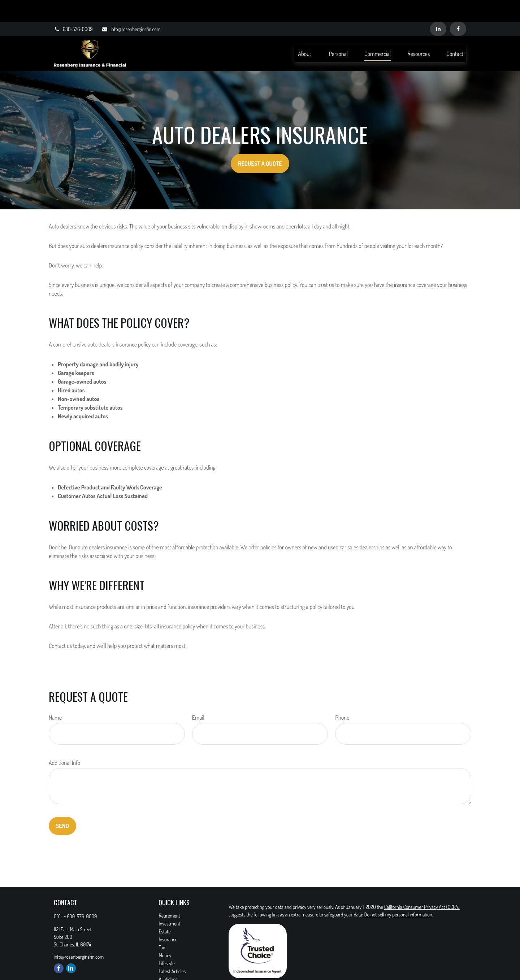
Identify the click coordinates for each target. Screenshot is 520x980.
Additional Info (64, 741)
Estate (164, 910)
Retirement (169, 894)
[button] (305, 32)
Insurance (168, 918)
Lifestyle (166, 942)
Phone (342, 696)
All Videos (168, 957)
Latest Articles (172, 949)
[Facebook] (458, 7)
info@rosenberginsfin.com (131, 7)
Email (198, 696)
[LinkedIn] (438, 7)
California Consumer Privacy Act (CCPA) (422, 885)
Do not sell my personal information (398, 893)
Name (55, 696)
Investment (169, 902)
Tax (162, 926)
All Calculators (172, 965)
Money (165, 934)
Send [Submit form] (62, 804)
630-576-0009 (73, 7)
